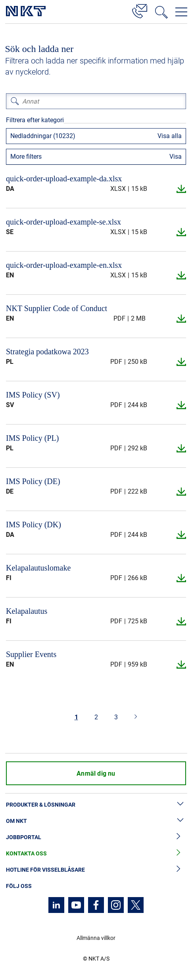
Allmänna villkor (96, 938)
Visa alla (170, 136)
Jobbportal (96, 837)
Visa (176, 157)
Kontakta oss (96, 854)
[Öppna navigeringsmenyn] (181, 12)
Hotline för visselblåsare (96, 870)
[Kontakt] (140, 10)
